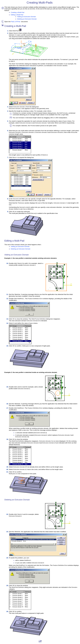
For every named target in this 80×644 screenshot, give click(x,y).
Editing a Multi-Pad (17, 15)
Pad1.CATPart (16, 22)
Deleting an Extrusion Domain (27, 19)
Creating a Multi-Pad (18, 12)
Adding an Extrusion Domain (27, 17)
